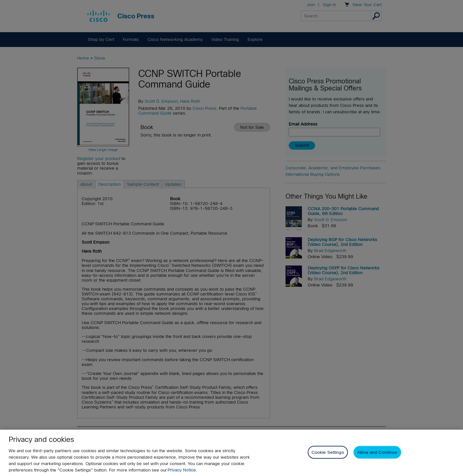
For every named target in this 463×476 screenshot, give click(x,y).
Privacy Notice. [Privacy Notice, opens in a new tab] (182, 470)
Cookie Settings (328, 453)
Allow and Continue (377, 453)
